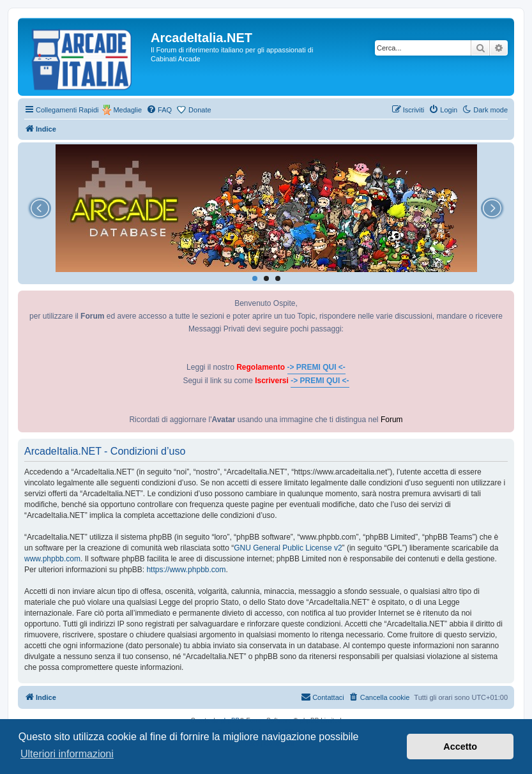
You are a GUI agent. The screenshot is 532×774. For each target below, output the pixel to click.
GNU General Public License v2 (288, 548)
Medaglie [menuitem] (127, 110)
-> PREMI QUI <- (316, 367)
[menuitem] (159, 110)
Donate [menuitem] (200, 110)
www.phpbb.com (52, 559)
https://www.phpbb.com (186, 570)
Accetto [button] (460, 747)
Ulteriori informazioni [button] (67, 754)
